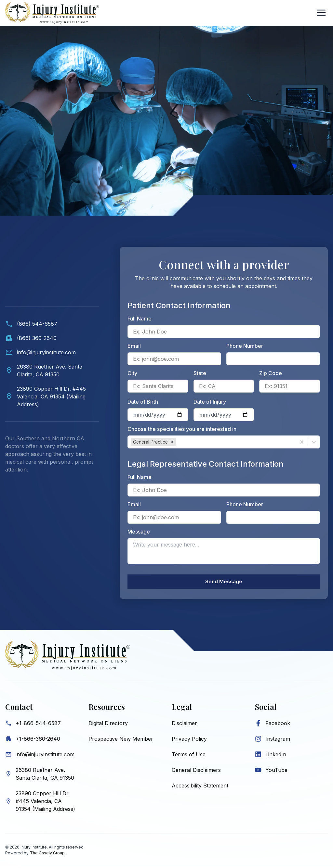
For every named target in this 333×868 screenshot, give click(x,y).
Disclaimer (184, 725)
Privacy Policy (189, 740)
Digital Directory (108, 725)
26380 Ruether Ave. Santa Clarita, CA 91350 (45, 775)
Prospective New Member (121, 740)
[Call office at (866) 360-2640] (52, 338)
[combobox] (178, 442)
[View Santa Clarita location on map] (52, 371)
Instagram (278, 740)
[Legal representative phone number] (273, 517)
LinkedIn (276, 756)
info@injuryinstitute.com (45, 756)
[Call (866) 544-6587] (52, 324)
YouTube (276, 772)
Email (134, 346)
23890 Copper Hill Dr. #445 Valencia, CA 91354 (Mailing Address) (45, 803)
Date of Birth (143, 402)
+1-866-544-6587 (38, 725)
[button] (172, 442)
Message (139, 532)
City (132, 373)
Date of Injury (210, 402)
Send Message (224, 583)
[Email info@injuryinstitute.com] (52, 352)
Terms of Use (189, 756)
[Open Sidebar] (321, 13)
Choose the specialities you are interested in (182, 429)
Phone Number (245, 346)
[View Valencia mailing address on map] (52, 396)
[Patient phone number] (273, 359)
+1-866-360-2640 (38, 740)
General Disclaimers (196, 772)
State (200, 373)
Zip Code (271, 373)
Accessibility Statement (200, 787)
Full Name (140, 319)
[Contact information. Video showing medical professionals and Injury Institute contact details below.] (52, 367)
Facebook (278, 725)
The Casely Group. (48, 855)
